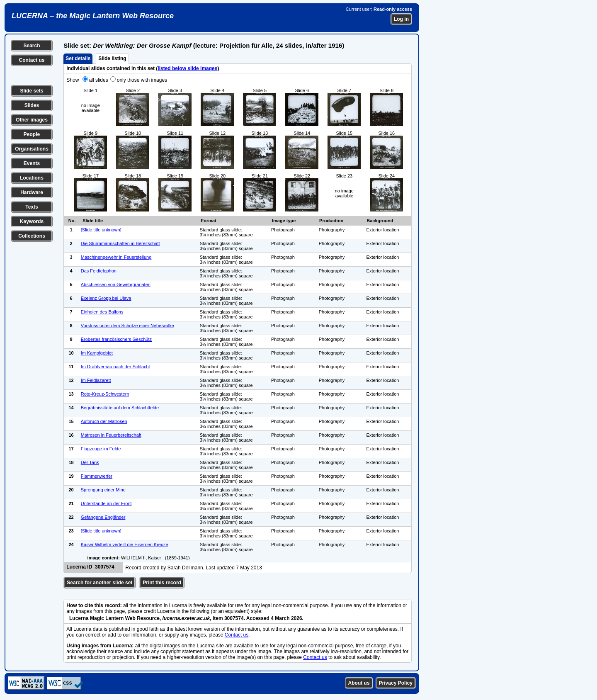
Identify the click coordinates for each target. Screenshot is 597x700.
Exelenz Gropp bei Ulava (106, 298)
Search (32, 46)
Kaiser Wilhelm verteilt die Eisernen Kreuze (125, 544)
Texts (32, 207)
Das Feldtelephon (99, 271)
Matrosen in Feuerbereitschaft (111, 435)
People (32, 134)
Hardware (32, 192)
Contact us (32, 60)
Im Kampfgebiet (97, 353)
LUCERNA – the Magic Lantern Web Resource (93, 16)
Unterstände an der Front (106, 503)
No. (72, 221)
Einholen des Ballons (102, 312)
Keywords (32, 221)
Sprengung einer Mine (103, 490)
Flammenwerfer (97, 476)
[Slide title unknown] (101, 230)
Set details (78, 58)
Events (32, 163)
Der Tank (90, 462)
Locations (32, 178)
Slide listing (112, 58)
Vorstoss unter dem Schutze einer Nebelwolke (127, 326)
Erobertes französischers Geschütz (116, 339)
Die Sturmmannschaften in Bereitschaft (120, 243)
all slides (99, 80)
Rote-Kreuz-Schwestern (105, 394)
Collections (32, 236)
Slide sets (32, 91)
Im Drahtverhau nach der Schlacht (115, 367)
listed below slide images (187, 68)
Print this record (162, 583)
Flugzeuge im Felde (101, 449)
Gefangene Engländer (103, 517)
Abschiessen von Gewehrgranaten (116, 284)
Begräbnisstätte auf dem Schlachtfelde (120, 408)
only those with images (142, 80)
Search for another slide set (99, 583)
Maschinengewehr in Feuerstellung (116, 257)
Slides (32, 105)
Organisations (32, 149)
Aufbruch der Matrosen (104, 421)
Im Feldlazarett (96, 380)
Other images (32, 120)
